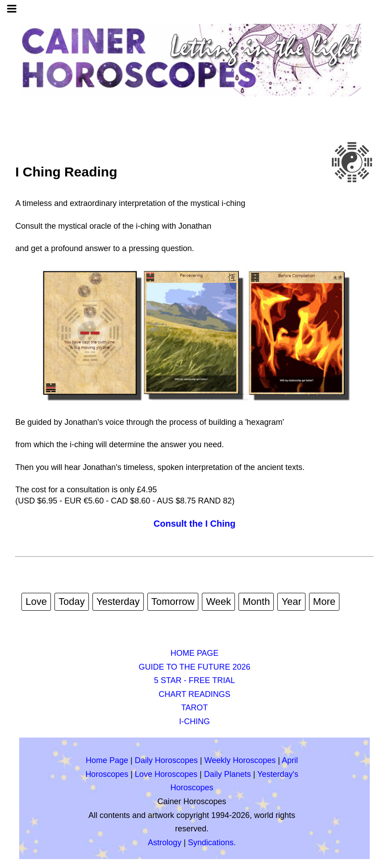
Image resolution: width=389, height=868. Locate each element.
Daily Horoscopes (166, 760)
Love (36, 602)
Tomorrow (173, 602)
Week (218, 602)
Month (256, 602)
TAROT (195, 708)
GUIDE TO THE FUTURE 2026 (194, 667)
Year (291, 602)
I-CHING (194, 721)
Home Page (107, 760)
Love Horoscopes (166, 774)
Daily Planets (228, 774)
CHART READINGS (194, 694)
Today (72, 602)
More (324, 602)
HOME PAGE (195, 653)
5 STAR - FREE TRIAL (194, 680)
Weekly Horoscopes (240, 760)
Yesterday (118, 602)
